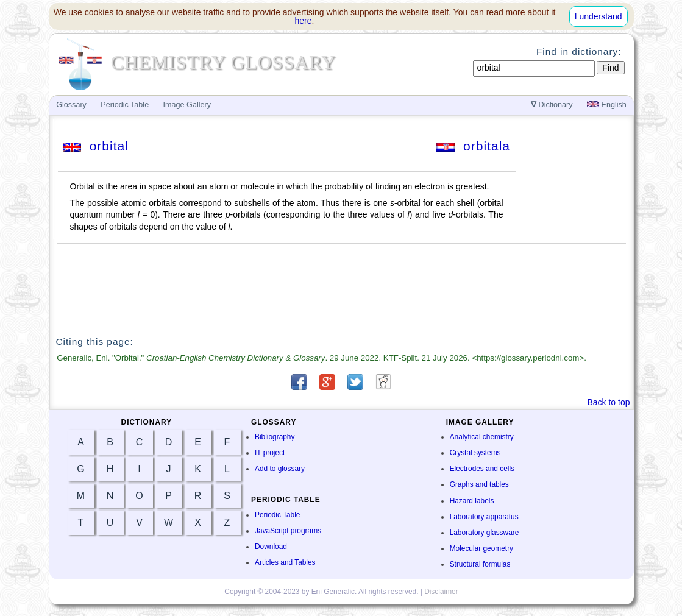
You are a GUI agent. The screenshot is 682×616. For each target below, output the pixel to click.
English (607, 105)
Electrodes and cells (482, 469)
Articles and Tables (285, 562)
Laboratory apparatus (484, 517)
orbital (96, 146)
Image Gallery (187, 105)
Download (271, 547)
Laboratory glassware (485, 533)
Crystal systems (475, 453)
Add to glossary (280, 469)
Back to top (608, 402)
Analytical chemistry (482, 437)
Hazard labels (472, 501)
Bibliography (275, 437)
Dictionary (552, 105)
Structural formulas (480, 564)
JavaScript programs (288, 531)
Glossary (71, 105)
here (304, 21)
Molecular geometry (481, 548)
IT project (270, 453)
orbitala (473, 146)
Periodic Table (277, 515)
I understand (599, 16)
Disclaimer (441, 592)
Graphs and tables (479, 484)
